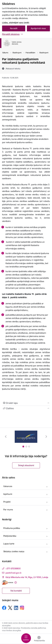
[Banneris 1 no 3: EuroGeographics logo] (26, 437)
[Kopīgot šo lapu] (26, 408)
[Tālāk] (46, 437)
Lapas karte (9, 544)
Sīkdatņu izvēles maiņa (14, 551)
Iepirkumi (8, 494)
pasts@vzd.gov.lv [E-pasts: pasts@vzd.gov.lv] (13, 573)
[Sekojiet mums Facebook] (4, 608)
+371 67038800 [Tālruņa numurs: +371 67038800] (13, 568)
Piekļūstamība (10, 536)
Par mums (8, 510)
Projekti (7, 502)
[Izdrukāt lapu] (26, 403)
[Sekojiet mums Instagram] (22, 608)
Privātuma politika (12, 528)
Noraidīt (14, 28)
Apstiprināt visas (38, 28)
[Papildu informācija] (16, 582)
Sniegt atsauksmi (26, 465)
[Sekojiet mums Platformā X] (10, 608)
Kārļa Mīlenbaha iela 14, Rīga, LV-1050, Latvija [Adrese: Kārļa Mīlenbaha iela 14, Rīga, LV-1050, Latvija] (27, 577)
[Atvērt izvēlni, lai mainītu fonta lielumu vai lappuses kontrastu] (39, 639)
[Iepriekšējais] (6, 437)
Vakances (8, 486)
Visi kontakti (16, 591)
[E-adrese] (8, 582)
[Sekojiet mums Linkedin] (16, 608)
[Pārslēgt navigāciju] (26, 638)
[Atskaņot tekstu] (13, 69)
